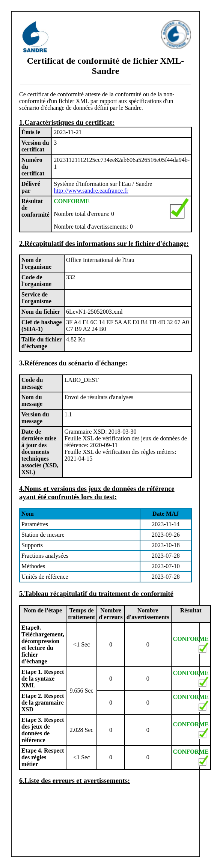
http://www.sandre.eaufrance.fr (91, 191)
